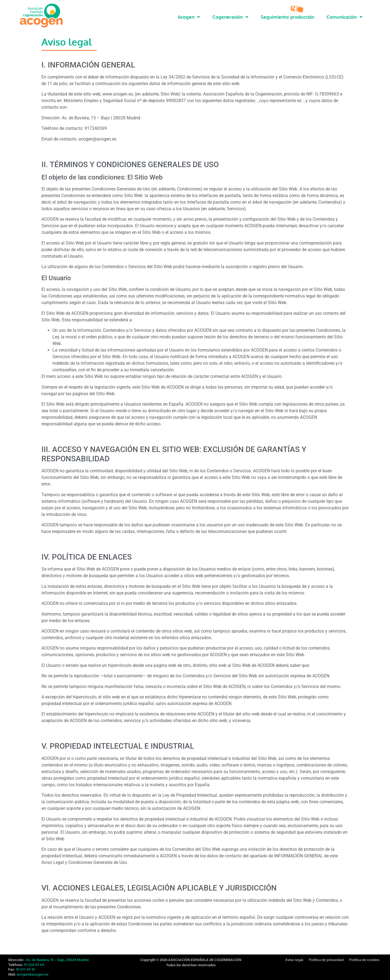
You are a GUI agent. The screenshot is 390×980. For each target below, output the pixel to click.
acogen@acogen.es (33, 974)
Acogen (189, 17)
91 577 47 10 (25, 969)
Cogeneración (230, 17)
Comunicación (345, 17)
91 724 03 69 (34, 965)
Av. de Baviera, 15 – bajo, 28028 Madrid (57, 960)
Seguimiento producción (287, 17)
